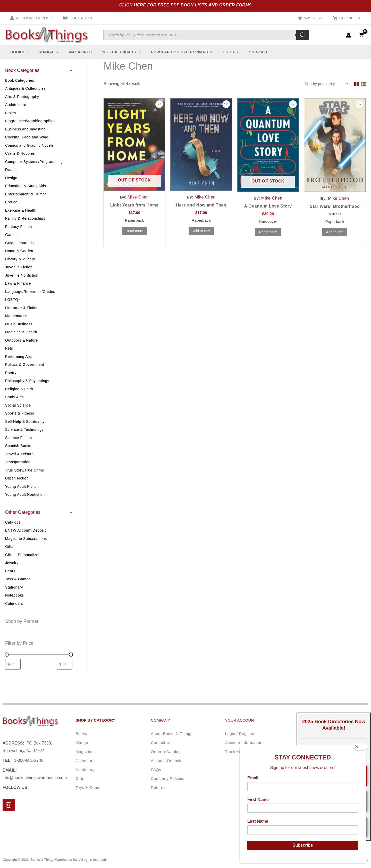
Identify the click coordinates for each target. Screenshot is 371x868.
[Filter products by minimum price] (13, 670)
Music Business (19, 329)
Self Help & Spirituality (25, 427)
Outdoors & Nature (22, 345)
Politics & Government (25, 370)
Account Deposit (33, 18)
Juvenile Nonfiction (22, 280)
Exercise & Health (21, 216)
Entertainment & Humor (26, 199)
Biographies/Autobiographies (30, 126)
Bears (10, 576)
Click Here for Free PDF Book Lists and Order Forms (186, 5)
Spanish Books (18, 451)
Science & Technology (24, 435)
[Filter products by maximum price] (65, 670)
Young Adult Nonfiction (25, 500)
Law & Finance (18, 288)
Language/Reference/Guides (30, 297)
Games (11, 240)
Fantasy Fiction (19, 232)
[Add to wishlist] (159, 110)
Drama (11, 175)
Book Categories (20, 86)
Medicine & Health (21, 337)
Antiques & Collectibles (25, 94)
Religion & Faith (19, 394)
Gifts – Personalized (23, 560)
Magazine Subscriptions (26, 544)
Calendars (14, 609)
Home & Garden (19, 256)
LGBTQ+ (13, 305)
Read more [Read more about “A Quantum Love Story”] (268, 238)
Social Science (18, 410)
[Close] (361, 747)
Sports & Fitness (20, 418)
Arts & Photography (22, 102)
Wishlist (318, 18)
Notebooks (14, 601)
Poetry (11, 378)
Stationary (14, 593)
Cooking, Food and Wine (27, 142)
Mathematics (16, 321)
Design (11, 183)
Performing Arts (19, 362)
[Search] (303, 38)
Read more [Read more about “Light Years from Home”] (134, 237)
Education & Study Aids (26, 191)
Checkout (352, 18)
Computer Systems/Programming (34, 167)
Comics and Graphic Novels (29, 151)
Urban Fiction (17, 483)
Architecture (16, 110)
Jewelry (12, 568)
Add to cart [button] (201, 237)
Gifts (9, 552)
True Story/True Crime (25, 475)
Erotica (11, 207)
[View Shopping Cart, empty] (361, 38)
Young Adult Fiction (22, 492)
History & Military (20, 264)
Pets (9, 353)
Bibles (11, 118)
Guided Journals (19, 248)
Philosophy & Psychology (27, 386)
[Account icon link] (349, 38)
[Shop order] (324, 89)
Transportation (18, 467)
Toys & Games (18, 584)
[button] (29, 57)
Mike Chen (138, 202)
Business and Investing (25, 134)
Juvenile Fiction (19, 272)
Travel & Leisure (19, 459)
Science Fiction (19, 443)
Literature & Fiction (22, 313)
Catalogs (13, 528)
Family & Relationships (25, 224)
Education (76, 18)
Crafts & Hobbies (20, 159)
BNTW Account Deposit (26, 536)
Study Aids (14, 402)
